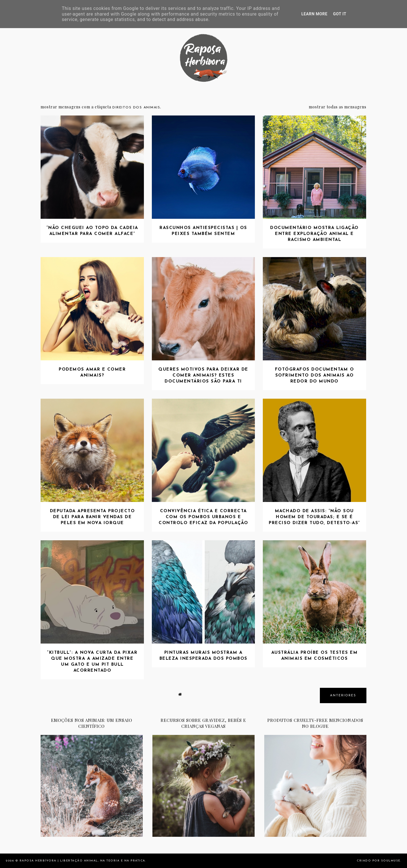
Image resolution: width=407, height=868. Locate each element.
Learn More (314, 14)
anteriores (343, 696)
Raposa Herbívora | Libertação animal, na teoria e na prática (82, 861)
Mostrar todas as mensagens (338, 107)
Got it (340, 14)
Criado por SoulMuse (379, 861)
